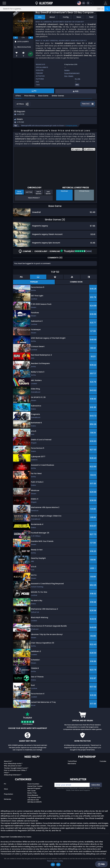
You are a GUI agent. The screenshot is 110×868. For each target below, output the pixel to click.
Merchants (72, 764)
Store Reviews (33, 796)
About (52, 17)
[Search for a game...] (55, 9)
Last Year (29, 193)
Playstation (8, 795)
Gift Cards (31, 791)
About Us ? (8, 762)
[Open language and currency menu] (85, 3)
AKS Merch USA (33, 800)
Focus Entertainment (72, 73)
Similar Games (58, 96)
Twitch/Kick (72, 762)
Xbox (6, 790)
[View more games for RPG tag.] (77, 86)
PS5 (79, 79)
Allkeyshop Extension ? (13, 775)
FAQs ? (7, 773)
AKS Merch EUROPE (34, 803)
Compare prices (71, 126)
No (58, 865)
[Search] (107, 9)
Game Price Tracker (35, 787)
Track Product (34, 198)
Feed (91, 17)
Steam (71, 76)
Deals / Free (32, 793)
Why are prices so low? (13, 766)
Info (40, 17)
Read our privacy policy (55, 861)
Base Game (43, 96)
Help (101, 864)
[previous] (15, 38)
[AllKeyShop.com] (44, 3)
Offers (18, 96)
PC (5, 784)
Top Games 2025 (34, 798)
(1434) (76, 252)
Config (66, 17)
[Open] (4, 3)
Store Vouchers (33, 784)
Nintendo (8, 800)
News (79, 17)
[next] (31, 38)
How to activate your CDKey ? (15, 771)
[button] (106, 3)
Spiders (67, 70)
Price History (30, 96)
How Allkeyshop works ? (13, 764)
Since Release (19, 193)
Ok (53, 865)
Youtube (103, 762)
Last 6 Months (39, 193)
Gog (66, 76)
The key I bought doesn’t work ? (16, 769)
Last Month (48, 193)
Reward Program (34, 789)
